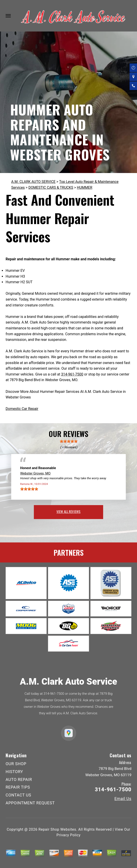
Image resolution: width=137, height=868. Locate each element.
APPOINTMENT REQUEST (30, 803)
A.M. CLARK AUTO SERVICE (33, 182)
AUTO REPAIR (19, 779)
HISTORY (14, 772)
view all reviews (68, 511)
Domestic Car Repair (22, 409)
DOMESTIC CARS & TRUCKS (51, 188)
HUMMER (85, 188)
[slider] (69, 441)
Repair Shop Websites (57, 829)
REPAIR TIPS (18, 787)
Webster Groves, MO (35, 473)
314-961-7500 (72, 374)
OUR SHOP (16, 764)
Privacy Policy (68, 835)
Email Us (123, 799)
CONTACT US (18, 795)
